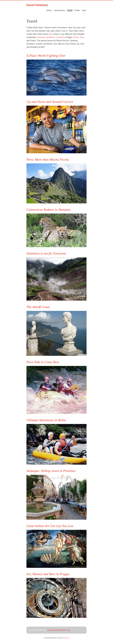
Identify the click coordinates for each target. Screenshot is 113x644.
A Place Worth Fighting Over (46, 56)
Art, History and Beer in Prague (48, 574)
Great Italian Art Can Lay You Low (50, 526)
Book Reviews (60, 10)
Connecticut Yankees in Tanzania (48, 210)
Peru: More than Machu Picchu (48, 160)
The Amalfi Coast (38, 307)
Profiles (77, 10)
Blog (84, 10)
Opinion (49, 10)
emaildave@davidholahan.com (59, 630)
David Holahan (37, 5)
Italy (51, 34)
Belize (76, 37)
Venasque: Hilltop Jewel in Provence (51, 471)
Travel (70, 10)
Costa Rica (60, 37)
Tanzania (41, 37)
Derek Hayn (66, 638)
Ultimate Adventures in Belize (46, 420)
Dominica (50, 37)
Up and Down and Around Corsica (50, 102)
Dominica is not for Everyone (46, 253)
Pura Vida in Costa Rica (43, 362)
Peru (82, 37)
